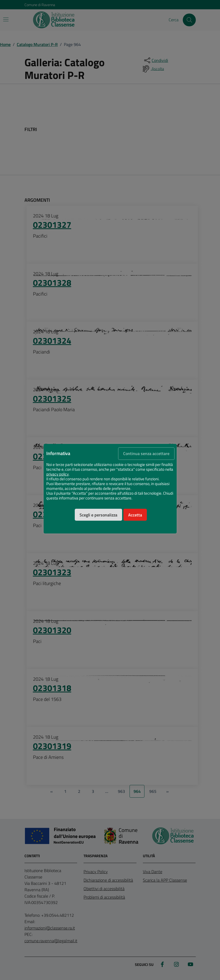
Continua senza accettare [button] (146, 453)
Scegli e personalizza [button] (98, 515)
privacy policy (57, 474)
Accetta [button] (135, 515)
